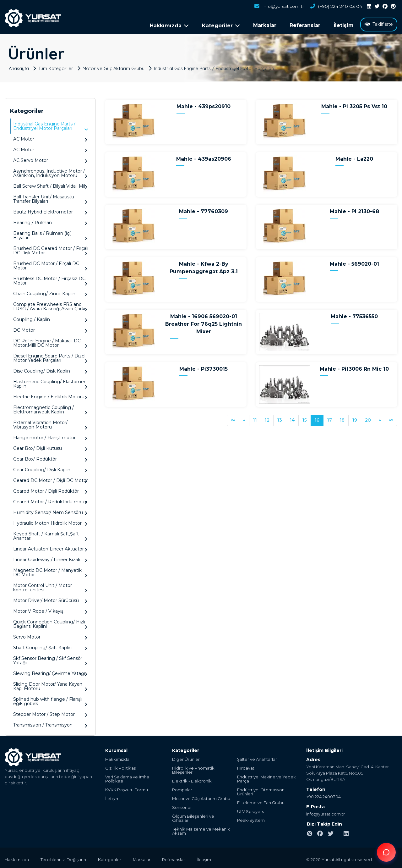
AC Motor (50, 137)
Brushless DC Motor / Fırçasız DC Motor (50, 279)
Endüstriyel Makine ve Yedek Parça (266, 777)
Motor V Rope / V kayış (50, 609)
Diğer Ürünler (186, 757)
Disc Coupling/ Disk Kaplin (50, 369)
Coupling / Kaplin (50, 318)
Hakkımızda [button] (169, 26)
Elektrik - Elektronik (192, 779)
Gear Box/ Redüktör (50, 457)
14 (292, 418)
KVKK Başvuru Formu (127, 788)
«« (233, 418)
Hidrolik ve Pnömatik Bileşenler (193, 768)
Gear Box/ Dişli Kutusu (50, 447)
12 (267, 418)
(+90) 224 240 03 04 (336, 7)
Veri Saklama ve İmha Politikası (127, 777)
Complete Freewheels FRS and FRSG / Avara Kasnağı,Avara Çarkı (50, 305)
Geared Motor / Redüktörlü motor (50, 500)
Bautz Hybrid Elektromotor (50, 210)
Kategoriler (111, 858)
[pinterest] (393, 7)
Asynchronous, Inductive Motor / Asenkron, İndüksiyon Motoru (50, 171)
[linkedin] (369, 7)
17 (330, 418)
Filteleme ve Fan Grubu (261, 801)
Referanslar (305, 25)
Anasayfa (19, 66)
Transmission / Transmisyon (50, 723)
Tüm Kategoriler (57, 66)
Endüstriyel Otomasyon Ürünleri (261, 790)
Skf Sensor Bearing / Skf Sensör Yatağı (50, 659)
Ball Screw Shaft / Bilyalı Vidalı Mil (50, 184)
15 (305, 418)
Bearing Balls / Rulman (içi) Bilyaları (50, 234)
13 (280, 418)
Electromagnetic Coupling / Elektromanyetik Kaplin (50, 408)
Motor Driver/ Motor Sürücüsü (50, 599)
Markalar (265, 25)
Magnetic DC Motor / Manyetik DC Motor (50, 571)
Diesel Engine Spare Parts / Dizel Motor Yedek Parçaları (50, 356)
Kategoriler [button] (221, 26)
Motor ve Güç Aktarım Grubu (115, 66)
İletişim (344, 25)
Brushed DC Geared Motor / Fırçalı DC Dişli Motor (51, 249)
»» (391, 418)
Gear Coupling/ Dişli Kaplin (50, 468)
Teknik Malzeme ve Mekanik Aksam (201, 829)
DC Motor (50, 328)
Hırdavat (246, 766)
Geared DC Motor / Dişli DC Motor (51, 479)
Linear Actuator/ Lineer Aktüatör (50, 547)
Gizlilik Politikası (121, 766)
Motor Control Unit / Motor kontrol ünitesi (50, 586)
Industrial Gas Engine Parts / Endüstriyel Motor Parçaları (217, 66)
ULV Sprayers (250, 810)
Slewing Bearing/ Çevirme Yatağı (50, 672)
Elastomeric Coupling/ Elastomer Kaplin (50, 382)
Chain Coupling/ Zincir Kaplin (50, 292)
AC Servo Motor (50, 159)
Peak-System (251, 818)
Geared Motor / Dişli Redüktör (50, 489)
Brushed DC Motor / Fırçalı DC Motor (50, 264)
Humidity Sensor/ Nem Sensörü (50, 511)
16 (317, 418)
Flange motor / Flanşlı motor (50, 436)
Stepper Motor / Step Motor (50, 713)
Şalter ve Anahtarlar (257, 757)
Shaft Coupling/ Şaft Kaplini (50, 646)
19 (355, 418)
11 (255, 418)
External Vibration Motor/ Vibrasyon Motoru (50, 423)
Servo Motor (50, 635)
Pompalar (182, 788)
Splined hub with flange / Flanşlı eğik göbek (50, 700)
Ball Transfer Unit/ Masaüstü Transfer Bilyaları (50, 197)
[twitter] (377, 7)
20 (368, 418)
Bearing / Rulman (50, 221)
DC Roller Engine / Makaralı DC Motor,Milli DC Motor (50, 341)
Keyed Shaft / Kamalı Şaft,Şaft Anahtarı (50, 534)
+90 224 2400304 (323, 795)
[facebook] (385, 7)
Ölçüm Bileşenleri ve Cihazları (193, 816)
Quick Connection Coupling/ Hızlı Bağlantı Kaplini (50, 622)
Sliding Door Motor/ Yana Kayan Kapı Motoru (50, 685)
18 (342, 418)
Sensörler (182, 806)
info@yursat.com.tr (278, 7)
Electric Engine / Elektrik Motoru (50, 395)
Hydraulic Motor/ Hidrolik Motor (50, 521)
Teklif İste (379, 24)
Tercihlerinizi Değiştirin (64, 858)
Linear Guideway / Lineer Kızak (50, 558)
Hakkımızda (117, 757)
